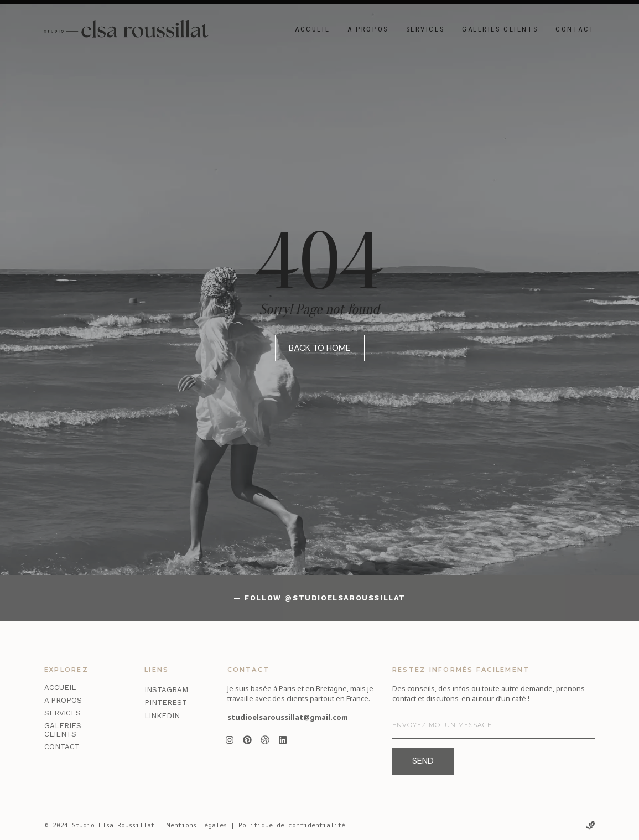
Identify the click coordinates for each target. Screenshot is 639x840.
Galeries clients (500, 29)
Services (425, 29)
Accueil (312, 29)
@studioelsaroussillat (345, 598)
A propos (368, 29)
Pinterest (166, 702)
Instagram (166, 690)
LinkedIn (162, 716)
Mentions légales (196, 825)
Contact (575, 29)
